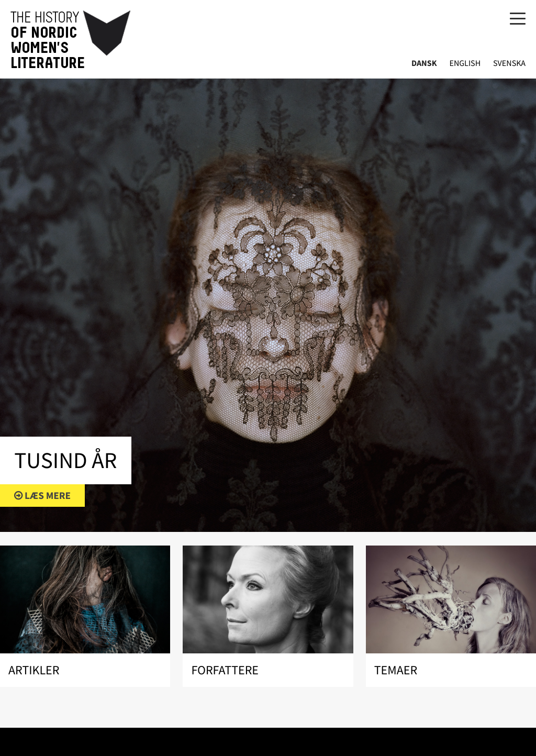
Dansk (424, 64)
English (465, 64)
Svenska (509, 64)
